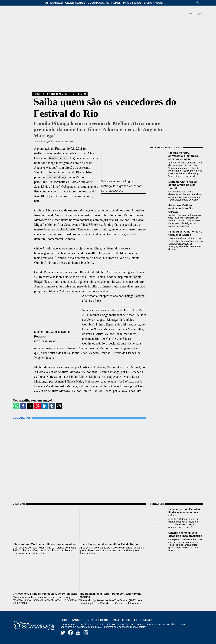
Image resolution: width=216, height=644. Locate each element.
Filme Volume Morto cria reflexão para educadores (45, 544)
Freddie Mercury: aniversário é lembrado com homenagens (183, 156)
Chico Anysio (66, 229)
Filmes (116, 3)
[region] (174, 273)
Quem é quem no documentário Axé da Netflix (109, 544)
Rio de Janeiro (58, 158)
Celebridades (75, 3)
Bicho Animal (153, 3)
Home (37, 94)
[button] (199, 3)
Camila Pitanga (56, 177)
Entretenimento (59, 94)
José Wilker (90, 225)
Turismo (146, 620)
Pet (135, 620)
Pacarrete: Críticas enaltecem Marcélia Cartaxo (181, 209)
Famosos (77, 620)
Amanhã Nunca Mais (69, 381)
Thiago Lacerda (134, 296)
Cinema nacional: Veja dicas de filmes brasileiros (185, 534)
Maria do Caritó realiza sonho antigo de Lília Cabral (183, 185)
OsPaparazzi (54, 3)
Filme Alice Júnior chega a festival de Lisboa (185, 233)
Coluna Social (98, 3)
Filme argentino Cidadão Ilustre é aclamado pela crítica (184, 512)
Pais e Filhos (132, 3)
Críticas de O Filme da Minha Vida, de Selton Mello (45, 594)
